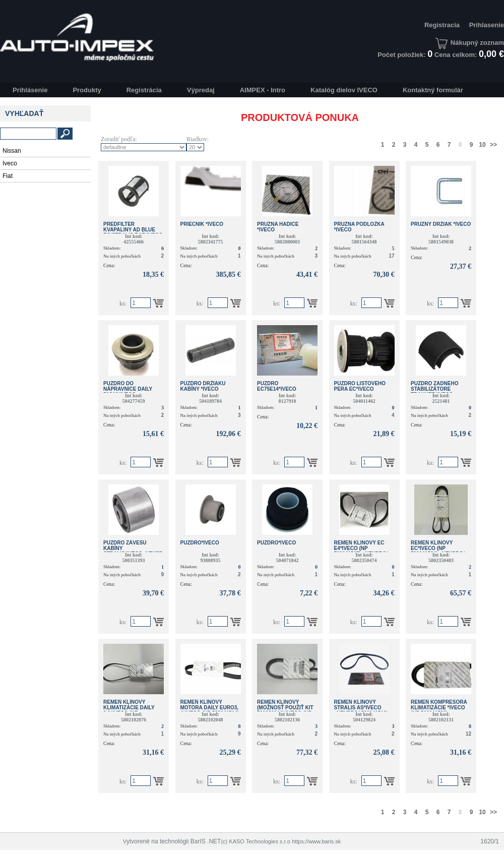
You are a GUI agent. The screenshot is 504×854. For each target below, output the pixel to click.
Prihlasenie (487, 25)
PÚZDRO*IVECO (276, 543)
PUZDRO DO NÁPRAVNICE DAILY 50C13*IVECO (128, 389)
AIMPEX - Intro (263, 90)
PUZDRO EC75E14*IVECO (277, 386)
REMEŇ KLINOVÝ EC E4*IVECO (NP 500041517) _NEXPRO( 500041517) (361, 551)
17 (391, 256)
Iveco (10, 163)
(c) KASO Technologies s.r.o (255, 841)
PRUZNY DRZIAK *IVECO (441, 224)
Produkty (87, 90)
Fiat (8, 176)
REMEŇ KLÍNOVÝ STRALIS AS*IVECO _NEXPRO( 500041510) (361, 708)
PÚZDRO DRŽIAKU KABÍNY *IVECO (203, 386)
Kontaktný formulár (433, 90)
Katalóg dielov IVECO (344, 90)
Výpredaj (201, 90)
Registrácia (144, 90)
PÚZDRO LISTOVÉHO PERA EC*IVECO (360, 386)
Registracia (442, 25)
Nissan (12, 151)
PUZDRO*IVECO (200, 543)
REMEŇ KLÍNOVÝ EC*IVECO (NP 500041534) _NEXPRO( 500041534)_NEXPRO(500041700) (451, 551)
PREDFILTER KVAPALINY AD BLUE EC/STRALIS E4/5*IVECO (133, 230)
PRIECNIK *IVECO (202, 224)
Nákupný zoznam (470, 43)
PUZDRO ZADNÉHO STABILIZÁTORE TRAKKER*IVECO (434, 389)
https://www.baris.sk (316, 841)
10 (482, 145)
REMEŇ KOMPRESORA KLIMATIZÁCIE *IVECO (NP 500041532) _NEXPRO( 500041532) (439, 710)
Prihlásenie (30, 90)
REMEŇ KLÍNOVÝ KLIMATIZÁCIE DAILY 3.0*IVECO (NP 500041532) (129, 710)
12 (468, 734)
